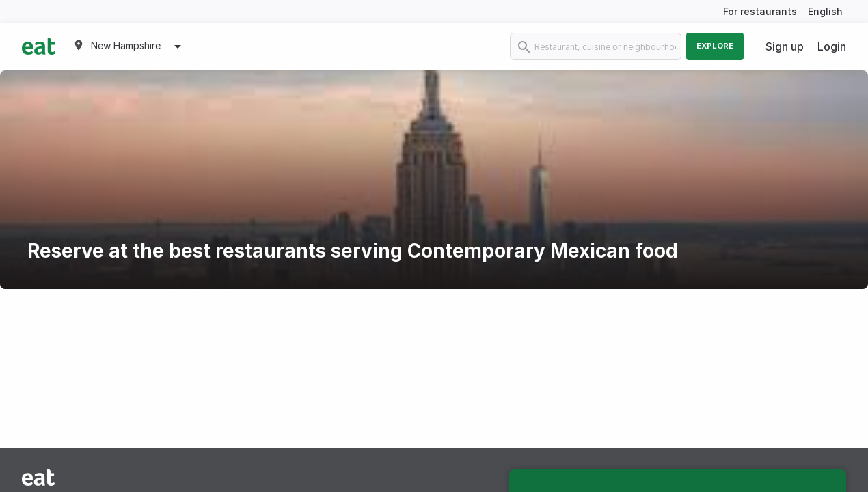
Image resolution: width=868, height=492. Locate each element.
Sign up (785, 46)
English (825, 11)
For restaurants (760, 11)
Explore (715, 46)
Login (832, 46)
